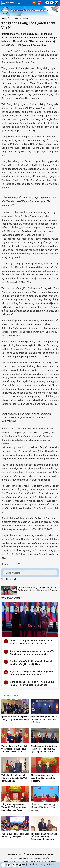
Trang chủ (5, 18)
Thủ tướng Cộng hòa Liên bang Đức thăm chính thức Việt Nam (43, 778)
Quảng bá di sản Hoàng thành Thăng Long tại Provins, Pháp (15, 718)
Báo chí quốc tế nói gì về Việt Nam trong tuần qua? (15, 835)
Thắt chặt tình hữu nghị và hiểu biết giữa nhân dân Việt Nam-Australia (14, 778)
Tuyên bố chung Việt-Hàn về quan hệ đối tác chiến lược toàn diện (44, 720)
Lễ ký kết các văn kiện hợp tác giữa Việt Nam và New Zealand (43, 807)
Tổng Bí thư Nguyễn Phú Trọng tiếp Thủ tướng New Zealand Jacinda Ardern (14, 807)
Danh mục (8, 3)
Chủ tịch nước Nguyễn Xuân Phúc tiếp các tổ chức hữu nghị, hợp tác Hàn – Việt (44, 749)
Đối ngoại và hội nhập (20, 18)
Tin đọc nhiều (12, 598)
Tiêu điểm (9, 579)
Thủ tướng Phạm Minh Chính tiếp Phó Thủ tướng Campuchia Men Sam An (44, 837)
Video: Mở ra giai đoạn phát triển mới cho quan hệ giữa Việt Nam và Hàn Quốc (14, 749)
